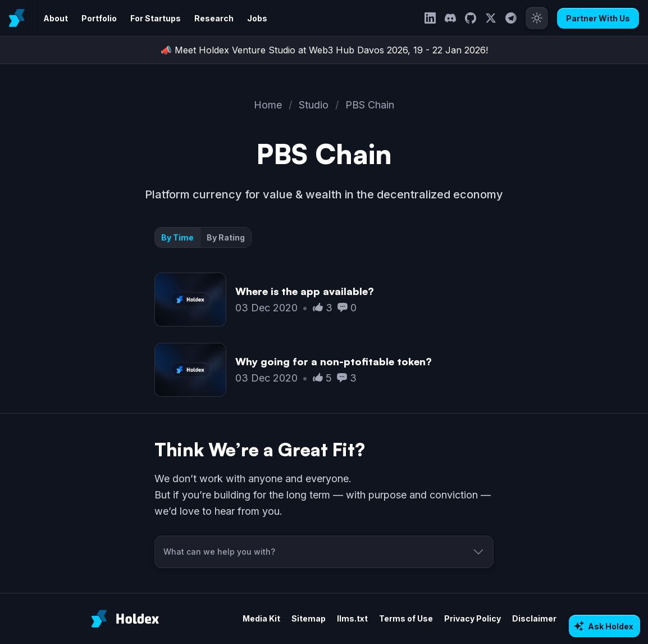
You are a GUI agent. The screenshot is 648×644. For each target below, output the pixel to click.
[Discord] (450, 18)
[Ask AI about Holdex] (604, 626)
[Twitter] (491, 18)
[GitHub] (471, 18)
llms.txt (352, 618)
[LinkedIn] (430, 18)
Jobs (257, 18)
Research (214, 18)
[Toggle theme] (537, 18)
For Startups (156, 18)
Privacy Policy (473, 618)
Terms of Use (406, 618)
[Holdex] (125, 619)
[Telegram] (511, 18)
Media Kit (261, 618)
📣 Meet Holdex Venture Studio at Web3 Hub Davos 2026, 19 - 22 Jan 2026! (324, 50)
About (56, 18)
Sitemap (309, 618)
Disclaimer (534, 618)
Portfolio (99, 18)
